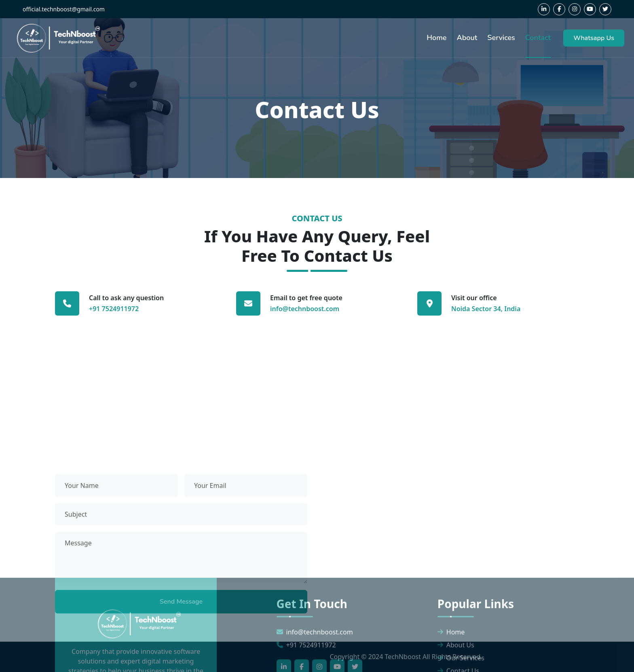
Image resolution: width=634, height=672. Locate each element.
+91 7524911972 (114, 309)
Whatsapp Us (594, 38)
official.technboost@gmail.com (64, 9)
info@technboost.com (305, 309)
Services (501, 38)
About (467, 38)
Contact (538, 38)
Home (436, 38)
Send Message (181, 606)
